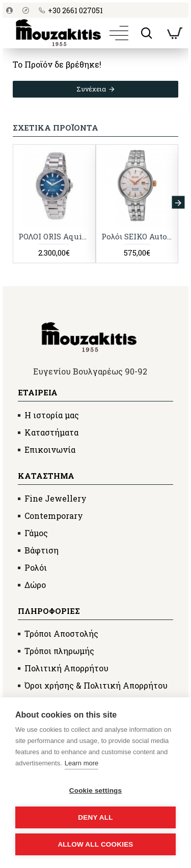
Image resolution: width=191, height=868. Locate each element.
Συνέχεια (91, 89)
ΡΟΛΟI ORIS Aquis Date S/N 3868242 (54, 237)
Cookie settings (96, 790)
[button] (178, 203)
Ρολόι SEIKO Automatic (137, 237)
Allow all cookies (95, 844)
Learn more (81, 763)
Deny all (95, 817)
